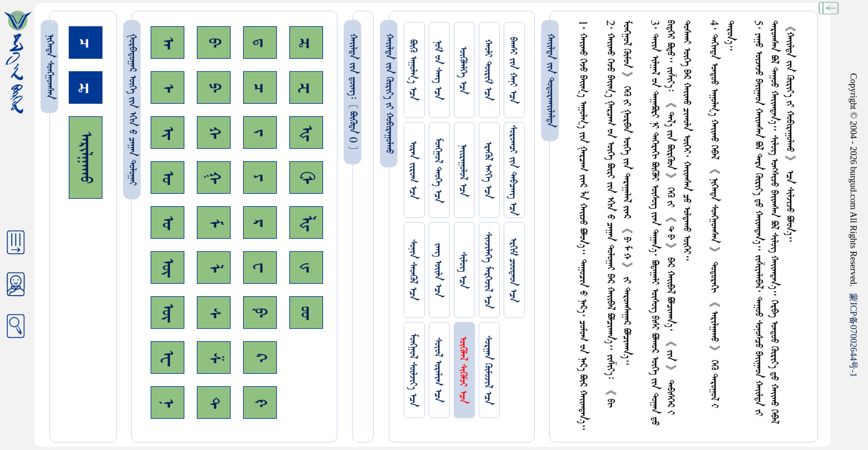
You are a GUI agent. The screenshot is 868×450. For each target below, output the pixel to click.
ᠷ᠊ (260, 223)
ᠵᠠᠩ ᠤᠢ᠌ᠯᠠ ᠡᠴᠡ (438, 270)
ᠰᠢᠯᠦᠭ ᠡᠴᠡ (463, 270)
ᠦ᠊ (167, 312)
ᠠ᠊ (167, 43)
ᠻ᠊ (260, 403)
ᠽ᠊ (306, 88)
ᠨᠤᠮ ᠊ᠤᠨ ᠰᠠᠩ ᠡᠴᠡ (438, 70)
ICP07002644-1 (854, 335)
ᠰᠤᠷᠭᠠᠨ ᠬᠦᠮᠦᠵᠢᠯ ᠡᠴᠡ (488, 370)
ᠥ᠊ (167, 267)
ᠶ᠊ (260, 177)
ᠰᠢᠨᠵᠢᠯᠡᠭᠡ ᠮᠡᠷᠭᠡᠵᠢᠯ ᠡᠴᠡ (488, 270)
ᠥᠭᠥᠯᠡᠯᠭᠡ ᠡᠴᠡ (463, 70)
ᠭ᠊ (214, 177)
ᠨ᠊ (167, 403)
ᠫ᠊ (214, 87)
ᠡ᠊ (167, 88)
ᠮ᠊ (214, 223)
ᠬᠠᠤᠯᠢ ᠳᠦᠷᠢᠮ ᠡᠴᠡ (488, 70)
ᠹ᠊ (260, 312)
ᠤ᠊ (167, 222)
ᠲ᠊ (214, 402)
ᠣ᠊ (167, 177)
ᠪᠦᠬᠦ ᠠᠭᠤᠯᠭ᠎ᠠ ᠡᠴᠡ (413, 70)
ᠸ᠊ (260, 267)
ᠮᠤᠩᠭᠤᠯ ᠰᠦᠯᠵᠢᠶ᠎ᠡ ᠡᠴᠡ (413, 370)
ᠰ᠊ (214, 313)
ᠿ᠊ (306, 177)
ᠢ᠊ (167, 133)
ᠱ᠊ (214, 358)
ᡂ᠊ (306, 313)
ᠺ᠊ (260, 357)
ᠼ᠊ (306, 43)
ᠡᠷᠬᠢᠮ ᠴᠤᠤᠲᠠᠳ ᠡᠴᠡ (513, 270)
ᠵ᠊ (260, 132)
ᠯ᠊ (214, 268)
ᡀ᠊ (306, 223)
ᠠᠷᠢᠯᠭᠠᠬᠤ (86, 157)
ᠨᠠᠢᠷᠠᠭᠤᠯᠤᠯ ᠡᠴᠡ (463, 170)
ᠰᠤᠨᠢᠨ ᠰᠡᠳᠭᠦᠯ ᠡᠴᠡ (413, 270)
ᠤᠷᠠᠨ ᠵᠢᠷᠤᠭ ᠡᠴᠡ (413, 170)
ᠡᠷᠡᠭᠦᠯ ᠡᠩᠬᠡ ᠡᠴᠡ (488, 170)
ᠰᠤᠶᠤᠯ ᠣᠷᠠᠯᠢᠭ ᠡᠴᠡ (438, 370)
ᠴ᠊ (260, 88)
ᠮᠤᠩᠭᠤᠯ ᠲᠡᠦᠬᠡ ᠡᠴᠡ (438, 170)
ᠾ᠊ (306, 133)
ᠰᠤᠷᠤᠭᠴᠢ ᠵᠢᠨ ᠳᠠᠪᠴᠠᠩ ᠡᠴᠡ (513, 170)
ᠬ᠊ (214, 132)
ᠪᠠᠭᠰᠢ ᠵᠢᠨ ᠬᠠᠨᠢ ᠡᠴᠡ (513, 70)
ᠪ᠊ (214, 42)
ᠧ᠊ (167, 358)
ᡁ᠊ (306, 267)
